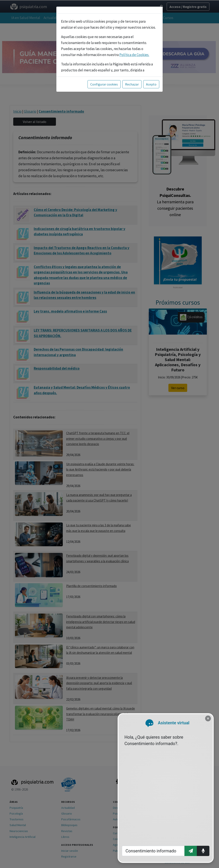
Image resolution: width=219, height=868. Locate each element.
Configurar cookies (104, 84)
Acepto (151, 84)
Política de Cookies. (134, 55)
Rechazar (132, 84)
